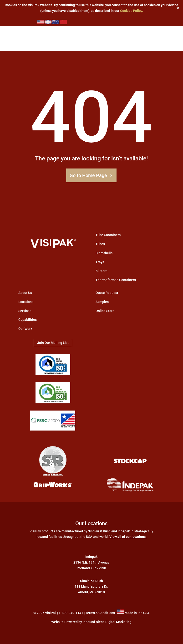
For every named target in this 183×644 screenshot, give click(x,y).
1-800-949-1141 (71, 613)
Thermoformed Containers (116, 280)
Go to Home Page (88, 175)
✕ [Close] (178, 8)
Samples (102, 302)
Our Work (25, 329)
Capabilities (28, 320)
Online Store (105, 311)
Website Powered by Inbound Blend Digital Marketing (91, 622)
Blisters (101, 271)
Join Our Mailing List (53, 343)
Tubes (100, 244)
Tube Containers (108, 235)
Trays (100, 262)
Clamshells (104, 253)
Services (25, 311)
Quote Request (107, 293)
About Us (25, 293)
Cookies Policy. (132, 11)
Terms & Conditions (100, 613)
